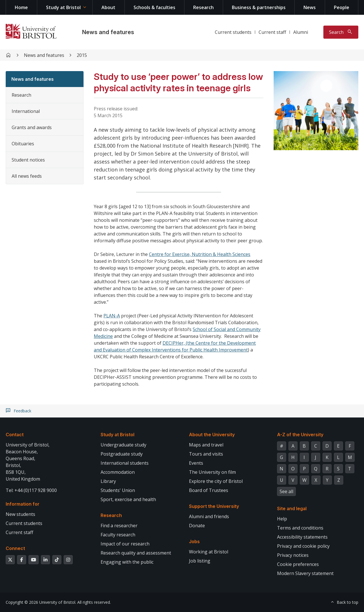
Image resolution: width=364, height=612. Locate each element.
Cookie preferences (298, 564)
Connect (15, 548)
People (342, 7)
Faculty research (118, 535)
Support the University (214, 506)
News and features (108, 32)
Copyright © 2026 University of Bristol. (41, 602)
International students (125, 463)
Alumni (301, 32)
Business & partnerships (259, 7)
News (310, 7)
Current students (233, 32)
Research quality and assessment (136, 553)
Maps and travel (206, 445)
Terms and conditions (300, 528)
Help (282, 519)
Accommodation (118, 472)
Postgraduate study (122, 454)
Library (108, 481)
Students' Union (118, 490)
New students (20, 514)
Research (203, 7)
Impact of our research (125, 544)
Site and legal (292, 508)
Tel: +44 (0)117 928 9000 (31, 490)
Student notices (28, 160)
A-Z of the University (300, 435)
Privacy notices (293, 555)
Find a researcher (119, 526)
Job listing (200, 561)
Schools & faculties (154, 7)
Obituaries (23, 144)
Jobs (194, 541)
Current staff (272, 32)
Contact (15, 435)
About (108, 7)
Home (21, 7)
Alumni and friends (209, 516)
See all (286, 491)
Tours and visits (206, 454)
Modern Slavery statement (305, 573)
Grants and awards (32, 127)
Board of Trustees (209, 490)
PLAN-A (112, 316)
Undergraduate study (123, 445)
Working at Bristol (209, 552)
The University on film (212, 472)
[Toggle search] (341, 32)
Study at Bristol (63, 7)
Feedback (22, 411)
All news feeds (27, 176)
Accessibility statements (302, 537)
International (26, 111)
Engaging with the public (127, 562)
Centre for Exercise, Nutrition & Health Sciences (200, 254)
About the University (212, 435)
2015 (82, 55)
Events (196, 463)
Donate (197, 526)
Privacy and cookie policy (303, 546)
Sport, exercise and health (128, 499)
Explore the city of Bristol (216, 481)
